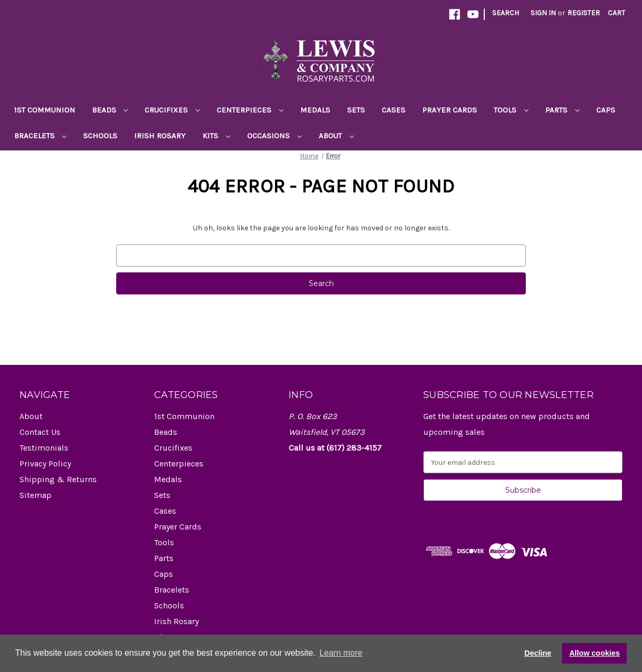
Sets (356, 110)
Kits (216, 136)
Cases (394, 110)
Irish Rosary (160, 136)
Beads (110, 110)
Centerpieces (250, 110)
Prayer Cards (450, 110)
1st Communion (45, 110)
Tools (511, 110)
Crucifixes (172, 110)
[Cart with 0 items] (616, 13)
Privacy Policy (45, 464)
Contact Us (40, 432)
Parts (562, 110)
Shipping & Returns (58, 479)
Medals (315, 110)
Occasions (274, 136)
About (336, 136)
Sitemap (35, 495)
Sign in (543, 13)
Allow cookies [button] (595, 653)
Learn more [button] (341, 653)
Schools (100, 136)
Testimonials (44, 448)
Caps (606, 110)
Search (506, 13)
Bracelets (40, 136)
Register (584, 13)
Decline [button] (538, 653)
